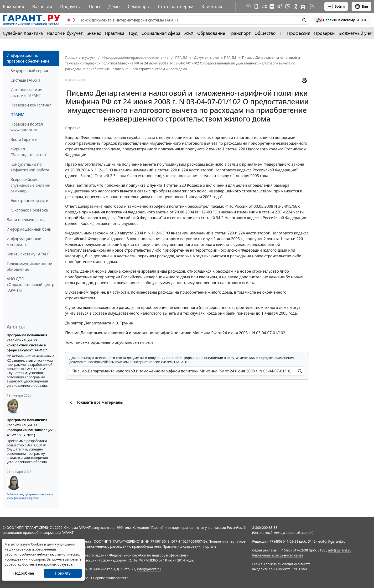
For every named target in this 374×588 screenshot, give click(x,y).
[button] (342, 20)
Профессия (299, 33)
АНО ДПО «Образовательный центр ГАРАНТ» (30, 285)
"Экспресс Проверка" (30, 210)
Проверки (325, 33)
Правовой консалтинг (31, 105)
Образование (211, 33)
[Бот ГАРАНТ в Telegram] (288, 6)
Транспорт (240, 33)
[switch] (71, 20)
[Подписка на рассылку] (248, 6)
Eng (361, 6)
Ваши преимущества (26, 220)
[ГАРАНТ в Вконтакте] (264, 6)
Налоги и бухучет (65, 33)
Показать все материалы (96, 402)
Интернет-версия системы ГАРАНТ (26, 93)
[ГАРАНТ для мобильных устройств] (256, 6)
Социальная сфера (161, 33)
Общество (265, 33)
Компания (13, 6)
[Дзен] (272, 6)
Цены (94, 6)
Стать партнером (176, 6)
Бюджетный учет (356, 33)
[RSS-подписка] (312, 6)
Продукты (70, 6)
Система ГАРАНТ (26, 80)
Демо (114, 6)
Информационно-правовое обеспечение (28, 58)
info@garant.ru (149, 569)
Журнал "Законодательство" (29, 152)
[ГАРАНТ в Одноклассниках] (296, 6)
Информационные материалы (24, 242)
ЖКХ (189, 33)
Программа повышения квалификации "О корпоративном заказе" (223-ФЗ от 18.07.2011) (31, 427)
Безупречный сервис (30, 71)
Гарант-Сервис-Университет (104, 578)
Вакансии (42, 6)
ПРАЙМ (17, 115)
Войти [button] (336, 6)
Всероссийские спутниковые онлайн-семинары (30, 185)
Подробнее (23, 573)
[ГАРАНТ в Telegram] (280, 6)
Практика (114, 33)
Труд (133, 33)
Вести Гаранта (24, 139)
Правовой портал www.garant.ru (27, 127)
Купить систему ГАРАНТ (28, 254)
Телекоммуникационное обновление (29, 266)
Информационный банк (29, 229)
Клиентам (212, 6)
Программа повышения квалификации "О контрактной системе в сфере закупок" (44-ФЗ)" (27, 343)
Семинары (139, 6)
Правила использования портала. (190, 546)
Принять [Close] (63, 573)
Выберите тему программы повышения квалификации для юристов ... (30, 496)
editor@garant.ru (332, 541)
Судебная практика (23, 33)
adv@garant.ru (340, 550)
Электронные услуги (29, 201)
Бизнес (94, 33)
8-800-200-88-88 (265, 527)
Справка (73, 128)
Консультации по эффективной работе (30, 167)
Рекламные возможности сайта (278, 555)
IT (281, 33)
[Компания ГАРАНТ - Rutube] (304, 6)
